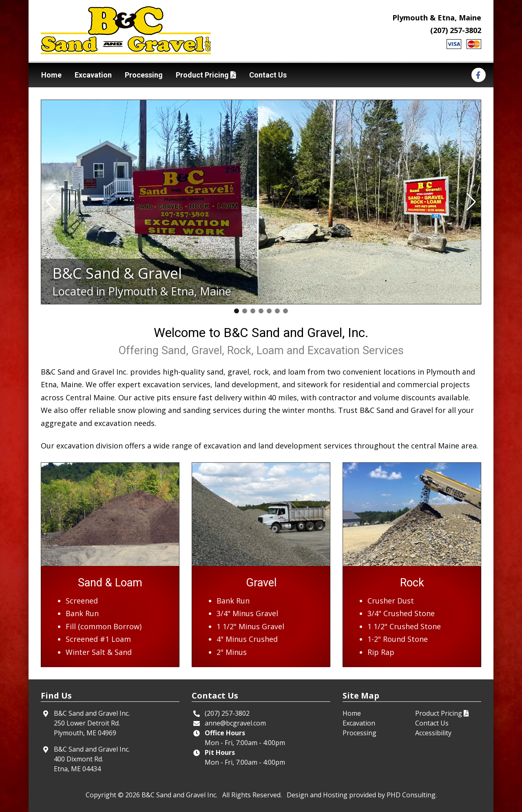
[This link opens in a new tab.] (478, 74)
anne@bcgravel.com (235, 723)
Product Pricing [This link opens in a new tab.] (206, 75)
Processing (144, 75)
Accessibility (433, 733)
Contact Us (268, 75)
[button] (51, 202)
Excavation (93, 75)
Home (51, 75)
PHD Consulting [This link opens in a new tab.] (411, 795)
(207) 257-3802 (456, 30)
